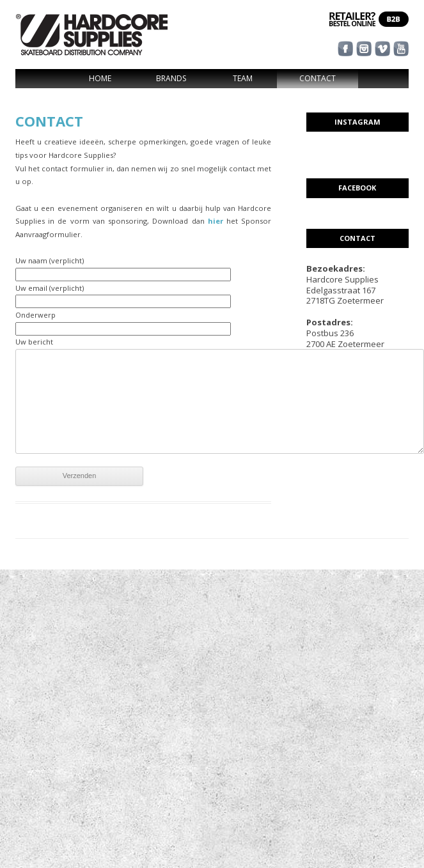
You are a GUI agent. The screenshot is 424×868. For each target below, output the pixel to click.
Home (100, 78)
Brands (171, 78)
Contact (318, 78)
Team (243, 78)
